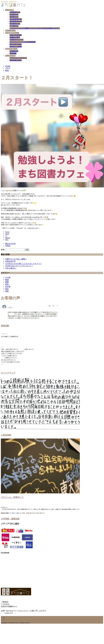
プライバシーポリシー (18, 58)
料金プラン (10, 10)
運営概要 (13, 53)
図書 (7, 282)
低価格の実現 (15, 37)
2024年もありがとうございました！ (19, 266)
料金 (7, 284)
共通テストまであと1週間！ (16, 259)
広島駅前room (15, 12)
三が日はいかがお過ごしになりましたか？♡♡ (23, 264)
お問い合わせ (10, 56)
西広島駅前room (16, 21)
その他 (8, 277)
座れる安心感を (16, 44)
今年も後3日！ (11, 268)
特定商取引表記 (16, 60)
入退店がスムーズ (16, 40)
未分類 (8, 287)
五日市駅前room (16, 19)
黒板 (7, 291)
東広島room (14, 17)
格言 (7, 289)
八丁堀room (14, 26)
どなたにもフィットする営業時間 (23, 42)
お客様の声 (14, 51)
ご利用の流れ (10, 31)
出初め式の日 (10, 261)
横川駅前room (15, 24)
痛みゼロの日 (10, 244)
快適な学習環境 (16, 35)
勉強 (7, 280)
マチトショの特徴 (12, 33)
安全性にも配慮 (16, 47)
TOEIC (8, 246)
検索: (3, 250)
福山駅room (14, 15)
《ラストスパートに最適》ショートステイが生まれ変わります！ (35, 28)
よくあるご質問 (11, 49)
